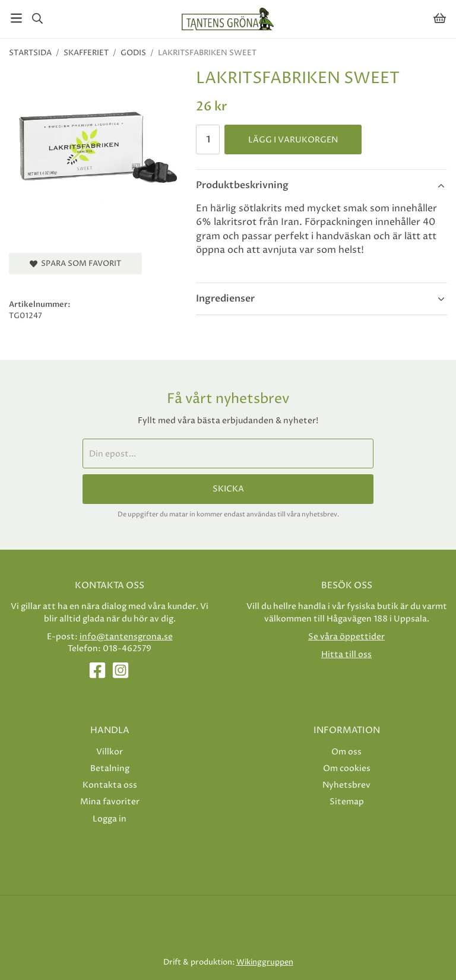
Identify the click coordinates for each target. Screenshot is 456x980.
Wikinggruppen (265, 962)
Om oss (346, 752)
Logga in (110, 819)
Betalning (110, 768)
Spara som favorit (75, 264)
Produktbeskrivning (242, 185)
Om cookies (347, 768)
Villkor (110, 752)
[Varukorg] (440, 18)
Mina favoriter (110, 802)
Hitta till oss (346, 654)
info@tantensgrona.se (126, 637)
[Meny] (16, 18)
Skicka (228, 489)
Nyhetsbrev (346, 785)
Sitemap (347, 802)
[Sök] (37, 18)
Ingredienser (225, 299)
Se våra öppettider (346, 637)
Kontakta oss (110, 785)
